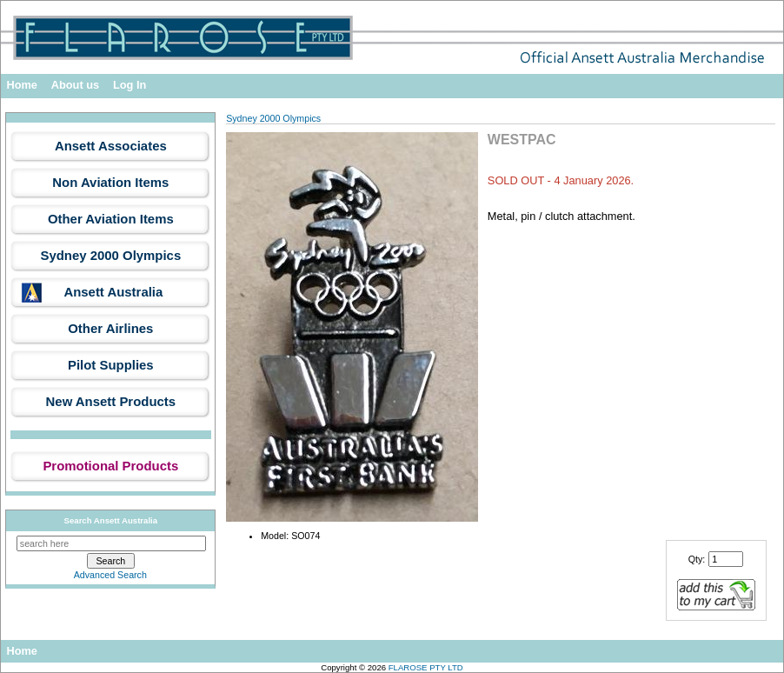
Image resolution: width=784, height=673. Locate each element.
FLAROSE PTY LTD (426, 667)
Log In (130, 85)
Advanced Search (110, 575)
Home (22, 85)
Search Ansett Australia (111, 520)
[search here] (111, 543)
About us (75, 85)
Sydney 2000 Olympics (273, 118)
